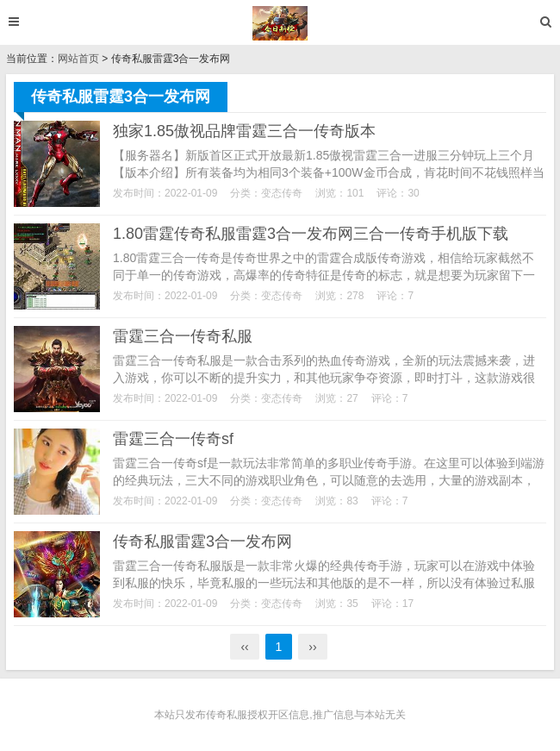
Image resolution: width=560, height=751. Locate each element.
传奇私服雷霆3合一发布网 (202, 541)
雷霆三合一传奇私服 (183, 336)
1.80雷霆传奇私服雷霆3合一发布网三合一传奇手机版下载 (311, 234)
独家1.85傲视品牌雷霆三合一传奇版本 (244, 131)
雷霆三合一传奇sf (173, 439)
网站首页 (78, 59)
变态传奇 (282, 193)
